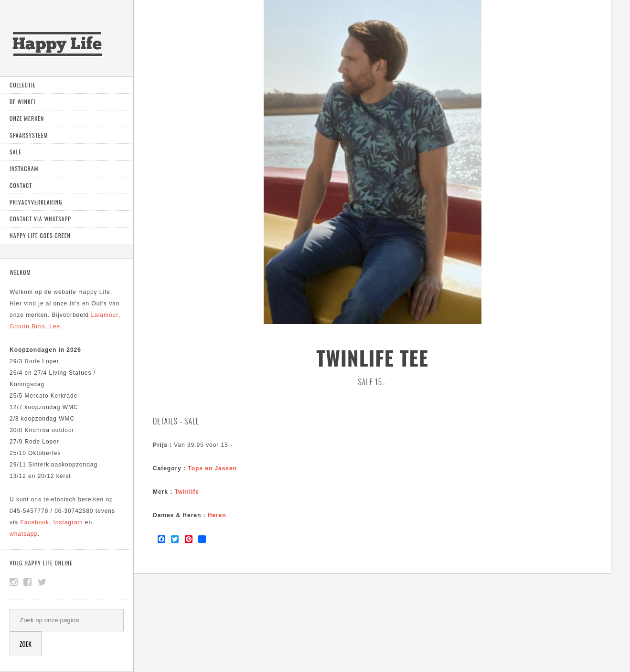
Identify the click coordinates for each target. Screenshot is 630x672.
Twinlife (187, 492)
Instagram (24, 168)
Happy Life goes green (40, 235)
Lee (55, 326)
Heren (217, 515)
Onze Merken (27, 118)
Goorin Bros (27, 326)
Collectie (23, 85)
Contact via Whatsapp (40, 219)
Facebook (35, 522)
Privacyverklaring (36, 202)
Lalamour (104, 315)
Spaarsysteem (29, 135)
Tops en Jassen (212, 468)
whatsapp (24, 534)
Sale (16, 152)
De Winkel (23, 102)
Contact (21, 185)
